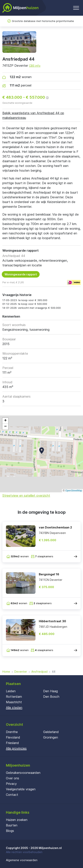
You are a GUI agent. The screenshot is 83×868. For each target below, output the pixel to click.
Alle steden (14, 708)
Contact (12, 795)
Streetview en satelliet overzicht (26, 495)
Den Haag (50, 691)
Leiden (11, 691)
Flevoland (13, 737)
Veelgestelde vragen (21, 789)
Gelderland (51, 732)
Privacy (11, 784)
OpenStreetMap (74, 491)
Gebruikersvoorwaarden (23, 773)
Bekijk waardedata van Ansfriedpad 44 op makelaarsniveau (33, 115)
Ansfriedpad (39, 672)
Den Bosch (51, 697)
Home (6, 672)
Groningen (51, 737)
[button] (42, 451)
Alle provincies (16, 748)
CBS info (35, 66)
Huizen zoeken (17, 820)
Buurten (12, 825)
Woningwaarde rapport (21, 274)
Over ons (13, 778)
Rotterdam (14, 697)
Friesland (12, 743)
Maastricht (14, 702)
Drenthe (12, 732)
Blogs (10, 831)
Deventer (21, 672)
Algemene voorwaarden (22, 860)
